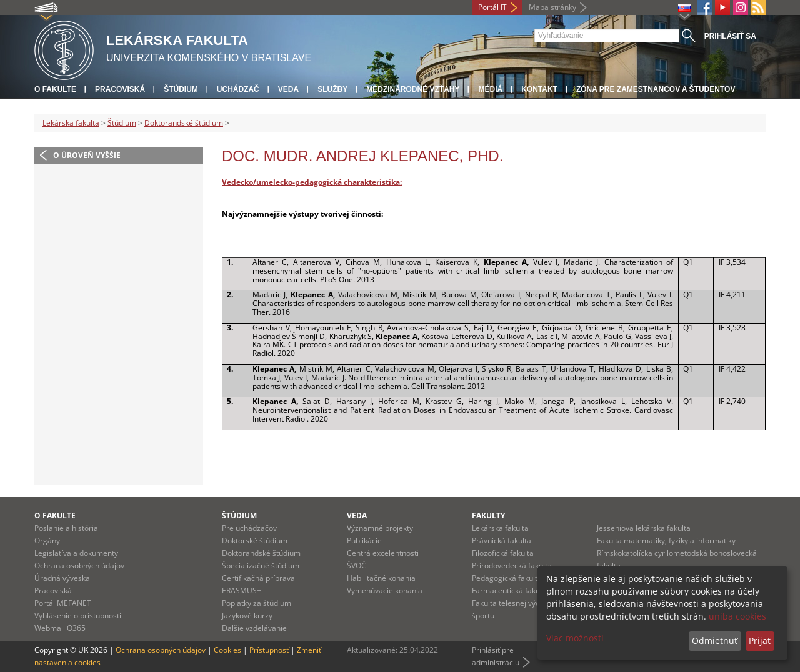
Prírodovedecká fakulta (512, 566)
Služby (332, 89)
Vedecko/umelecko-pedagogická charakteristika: (312, 182)
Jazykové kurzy (247, 615)
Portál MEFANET (63, 603)
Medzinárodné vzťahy (413, 89)
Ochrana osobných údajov (79, 566)
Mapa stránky (552, 7)
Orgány (47, 541)
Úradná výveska (62, 578)
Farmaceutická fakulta (510, 590)
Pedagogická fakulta (507, 578)
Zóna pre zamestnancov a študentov (656, 89)
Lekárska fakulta (71, 123)
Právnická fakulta (502, 541)
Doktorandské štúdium (184, 123)
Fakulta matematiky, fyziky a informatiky (666, 541)
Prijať (760, 640)
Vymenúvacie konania (385, 590)
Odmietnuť (715, 640)
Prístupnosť (269, 650)
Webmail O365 (60, 628)
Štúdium (181, 89)
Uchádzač (238, 89)
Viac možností (575, 638)
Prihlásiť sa (730, 36)
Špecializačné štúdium (261, 566)
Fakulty (488, 516)
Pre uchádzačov (249, 528)
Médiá (490, 89)
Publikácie (364, 541)
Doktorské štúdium (255, 541)
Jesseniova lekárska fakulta (644, 528)
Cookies (227, 650)
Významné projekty (380, 528)
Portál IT (492, 7)
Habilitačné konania (381, 578)
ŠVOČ (357, 566)
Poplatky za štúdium (257, 603)
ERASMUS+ (242, 590)
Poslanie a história (66, 528)
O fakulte (55, 89)
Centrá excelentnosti (383, 553)
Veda (288, 89)
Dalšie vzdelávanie (254, 628)
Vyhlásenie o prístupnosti (78, 615)
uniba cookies (737, 616)
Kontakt (539, 89)
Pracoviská (120, 89)
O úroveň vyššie (87, 155)
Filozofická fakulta (503, 553)
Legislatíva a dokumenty (76, 553)
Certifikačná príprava (258, 578)
